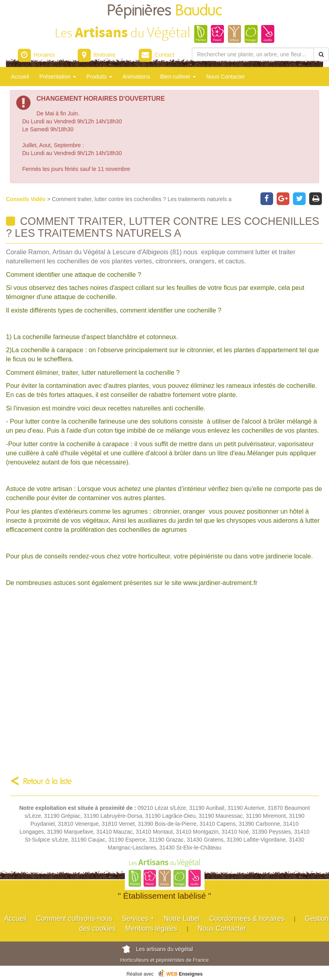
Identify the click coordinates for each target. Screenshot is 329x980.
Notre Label (182, 919)
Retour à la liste (47, 782)
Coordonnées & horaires (247, 919)
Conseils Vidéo (27, 199)
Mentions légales (151, 928)
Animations (136, 77)
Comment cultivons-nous (74, 919)
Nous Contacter (225, 77)
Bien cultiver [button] (178, 77)
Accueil (20, 77)
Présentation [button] (58, 77)
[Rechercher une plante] (253, 54)
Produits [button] (99, 77)
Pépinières (165, 11)
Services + (138, 919)
